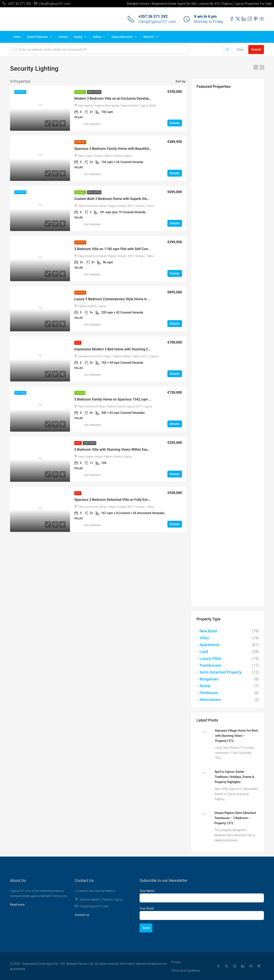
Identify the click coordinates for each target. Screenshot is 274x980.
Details (175, 123)
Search (256, 50)
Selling (97, 37)
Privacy (176, 962)
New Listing (94, 92)
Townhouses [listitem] (209, 665)
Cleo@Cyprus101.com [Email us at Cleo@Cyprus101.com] (94, 906)
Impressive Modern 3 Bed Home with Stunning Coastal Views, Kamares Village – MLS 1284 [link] (144, 349)
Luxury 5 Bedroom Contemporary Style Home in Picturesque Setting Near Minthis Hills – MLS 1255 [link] (150, 299)
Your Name (147, 891)
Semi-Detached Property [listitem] (219, 672)
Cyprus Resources (122, 37)
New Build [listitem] (207, 631)
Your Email (147, 908)
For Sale (80, 92)
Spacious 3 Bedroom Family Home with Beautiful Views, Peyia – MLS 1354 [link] (131, 149)
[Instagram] (235, 966)
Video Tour (89, 443)
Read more (17, 905)
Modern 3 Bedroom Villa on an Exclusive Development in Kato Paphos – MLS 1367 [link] (137, 98)
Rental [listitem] (203, 686)
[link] (40, 108)
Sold (78, 343)
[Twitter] (227, 966)
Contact (63, 37)
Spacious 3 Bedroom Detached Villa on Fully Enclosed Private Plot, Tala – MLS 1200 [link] (138, 500)
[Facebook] (219, 966)
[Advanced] (227, 50)
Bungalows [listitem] (208, 679)
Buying (78, 37)
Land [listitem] (202, 652)
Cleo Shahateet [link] (92, 124)
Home (17, 37)
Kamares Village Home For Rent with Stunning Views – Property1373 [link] (236, 736)
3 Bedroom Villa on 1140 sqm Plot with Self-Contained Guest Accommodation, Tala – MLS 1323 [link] (148, 249)
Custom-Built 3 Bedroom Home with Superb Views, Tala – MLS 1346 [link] (126, 199)
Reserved (80, 142)
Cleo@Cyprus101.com (157, 22)
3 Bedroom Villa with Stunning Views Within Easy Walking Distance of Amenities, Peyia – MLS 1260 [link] (150, 449)
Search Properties (37, 37)
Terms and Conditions (185, 971)
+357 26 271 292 (153, 16)
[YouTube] (252, 966)
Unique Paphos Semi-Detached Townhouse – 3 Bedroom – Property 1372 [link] (235, 818)
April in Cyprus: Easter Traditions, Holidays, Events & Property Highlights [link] (235, 777)
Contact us (82, 915)
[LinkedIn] (244, 966)
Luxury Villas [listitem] (209, 658)
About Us (149, 37)
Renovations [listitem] (209, 700)
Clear (240, 50)
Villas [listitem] (203, 638)
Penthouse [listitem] (207, 693)
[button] (256, 68)
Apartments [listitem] (208, 645)
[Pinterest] (260, 966)
